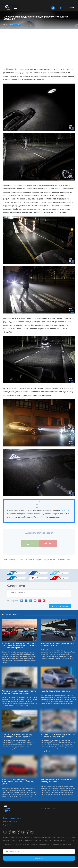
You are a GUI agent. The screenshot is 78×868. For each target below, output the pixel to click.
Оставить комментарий (60, 607)
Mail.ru (31, 601)
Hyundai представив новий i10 (55, 692)
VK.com (22, 601)
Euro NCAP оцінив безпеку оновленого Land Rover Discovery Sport (18, 783)
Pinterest (29, 514)
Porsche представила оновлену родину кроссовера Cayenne (17, 736)
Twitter (47, 514)
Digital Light (18, 185)
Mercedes (13, 560)
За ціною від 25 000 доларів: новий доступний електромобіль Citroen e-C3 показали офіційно (19, 646)
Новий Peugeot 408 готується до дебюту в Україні (57, 782)
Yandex (40, 601)
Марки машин (49, 560)
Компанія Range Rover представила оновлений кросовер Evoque (19, 693)
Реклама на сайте (10, 822)
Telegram (55, 514)
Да (30, 544)
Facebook (65, 510)
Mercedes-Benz (13, 69)
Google (44, 601)
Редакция (7, 826)
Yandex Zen (39, 514)
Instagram (21, 514)
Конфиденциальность (12, 819)
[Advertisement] (39, 49)
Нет (48, 544)
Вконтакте (11, 514)
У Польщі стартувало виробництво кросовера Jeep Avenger (58, 736)
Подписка (39, 859)
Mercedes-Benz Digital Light (30, 560)
